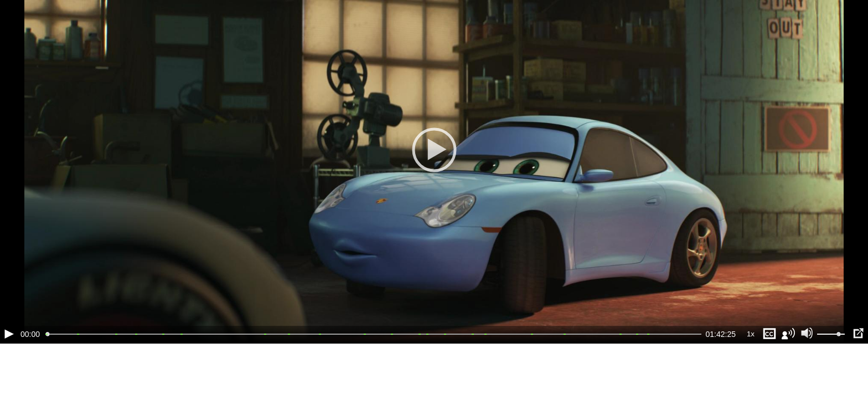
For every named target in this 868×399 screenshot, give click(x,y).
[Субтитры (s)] (769, 334)
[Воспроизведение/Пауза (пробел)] (9, 334)
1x (751, 334)
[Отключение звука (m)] (807, 334)
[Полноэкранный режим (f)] (858, 334)
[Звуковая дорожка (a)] (788, 334)
